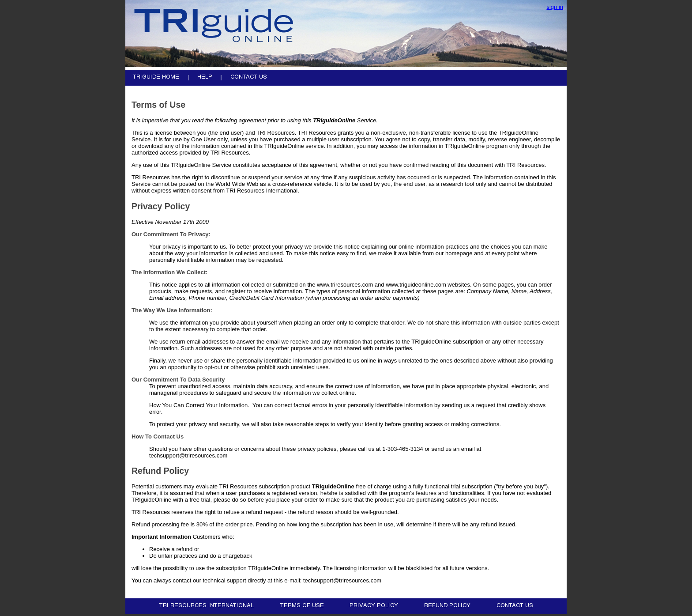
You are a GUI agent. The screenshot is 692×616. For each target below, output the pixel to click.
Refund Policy (160, 471)
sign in (555, 7)
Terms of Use (158, 105)
